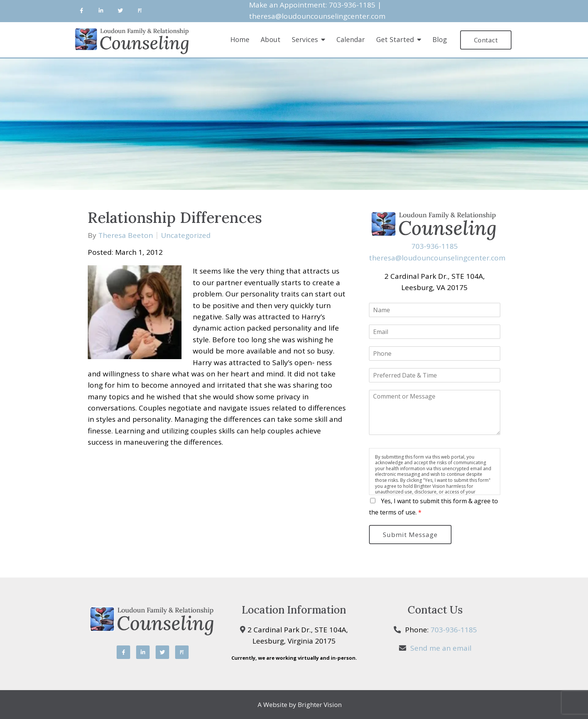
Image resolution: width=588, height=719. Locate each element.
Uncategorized (186, 235)
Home (240, 40)
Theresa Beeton (126, 235)
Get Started (395, 40)
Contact (486, 40)
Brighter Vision (320, 705)
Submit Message (410, 535)
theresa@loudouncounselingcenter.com (317, 16)
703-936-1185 (435, 246)
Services (305, 40)
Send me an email (441, 648)
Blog (440, 40)
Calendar (351, 40)
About (271, 40)
